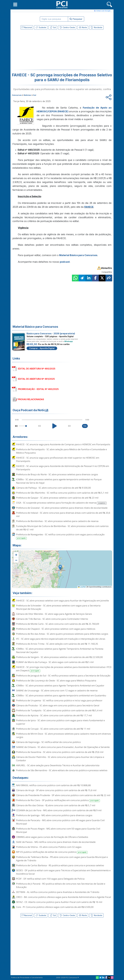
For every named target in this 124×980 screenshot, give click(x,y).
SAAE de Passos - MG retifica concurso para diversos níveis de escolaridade (56, 842)
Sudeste (41, 27)
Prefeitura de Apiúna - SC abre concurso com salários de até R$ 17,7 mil (54, 715)
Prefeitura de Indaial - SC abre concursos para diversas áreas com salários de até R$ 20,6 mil (63, 514)
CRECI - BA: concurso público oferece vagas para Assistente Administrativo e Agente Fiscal (64, 897)
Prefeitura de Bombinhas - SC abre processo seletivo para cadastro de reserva (57, 521)
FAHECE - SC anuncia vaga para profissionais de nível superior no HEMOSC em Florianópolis (58, 459)
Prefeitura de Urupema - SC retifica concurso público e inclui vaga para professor (59, 700)
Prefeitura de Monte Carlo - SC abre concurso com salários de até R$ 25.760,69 (58, 624)
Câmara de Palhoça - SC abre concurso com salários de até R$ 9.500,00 (53, 488)
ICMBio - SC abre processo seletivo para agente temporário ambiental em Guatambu (61, 695)
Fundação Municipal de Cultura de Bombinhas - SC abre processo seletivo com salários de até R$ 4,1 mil (62, 528)
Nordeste (96, 27)
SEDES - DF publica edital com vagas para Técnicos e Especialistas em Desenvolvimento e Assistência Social (63, 872)
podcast (65, 262)
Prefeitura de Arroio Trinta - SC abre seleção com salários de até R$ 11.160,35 (57, 644)
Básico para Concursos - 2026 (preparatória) (51, 333)
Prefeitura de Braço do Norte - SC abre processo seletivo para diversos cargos (57, 474)
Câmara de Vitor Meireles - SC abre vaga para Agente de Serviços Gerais (54, 614)
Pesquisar (76, 19)
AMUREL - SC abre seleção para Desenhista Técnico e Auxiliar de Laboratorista (58, 765)
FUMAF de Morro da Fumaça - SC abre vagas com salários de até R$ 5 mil (55, 662)
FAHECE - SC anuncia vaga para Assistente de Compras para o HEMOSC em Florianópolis (63, 444)
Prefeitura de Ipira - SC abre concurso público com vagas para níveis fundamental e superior (60, 722)
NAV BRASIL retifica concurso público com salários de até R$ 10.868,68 (53, 785)
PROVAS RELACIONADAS (31, 399)
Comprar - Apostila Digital (42, 348)
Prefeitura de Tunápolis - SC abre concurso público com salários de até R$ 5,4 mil (59, 710)
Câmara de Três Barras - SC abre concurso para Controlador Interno (52, 619)
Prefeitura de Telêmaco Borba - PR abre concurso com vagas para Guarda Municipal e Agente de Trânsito (62, 859)
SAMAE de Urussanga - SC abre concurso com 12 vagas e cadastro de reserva (57, 690)
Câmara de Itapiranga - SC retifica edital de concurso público (48, 742)
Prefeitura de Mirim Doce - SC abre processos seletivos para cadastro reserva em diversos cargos (63, 735)
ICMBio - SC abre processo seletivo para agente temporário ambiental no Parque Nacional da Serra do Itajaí (59, 481)
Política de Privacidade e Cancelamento (27, 978)
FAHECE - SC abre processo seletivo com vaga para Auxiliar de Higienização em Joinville (62, 601)
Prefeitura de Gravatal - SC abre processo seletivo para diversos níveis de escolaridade (62, 508)
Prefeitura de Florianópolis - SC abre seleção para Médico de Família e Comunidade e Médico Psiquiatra (61, 451)
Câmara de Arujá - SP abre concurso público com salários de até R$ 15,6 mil (56, 790)
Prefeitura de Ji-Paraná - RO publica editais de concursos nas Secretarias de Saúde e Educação (61, 885)
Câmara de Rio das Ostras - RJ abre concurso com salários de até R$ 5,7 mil (56, 805)
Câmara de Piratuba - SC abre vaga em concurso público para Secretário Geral (58, 705)
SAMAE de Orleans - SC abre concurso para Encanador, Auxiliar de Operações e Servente (63, 747)
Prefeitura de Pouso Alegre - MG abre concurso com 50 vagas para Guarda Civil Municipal (58, 830)
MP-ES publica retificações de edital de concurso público (52, 852)
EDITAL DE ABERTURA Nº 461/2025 (36, 379)
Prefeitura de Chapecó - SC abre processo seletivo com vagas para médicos (56, 629)
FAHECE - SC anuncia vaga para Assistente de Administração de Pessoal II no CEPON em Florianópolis (63, 468)
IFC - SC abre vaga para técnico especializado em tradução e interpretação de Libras (61, 639)
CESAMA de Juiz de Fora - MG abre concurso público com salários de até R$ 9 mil (59, 810)
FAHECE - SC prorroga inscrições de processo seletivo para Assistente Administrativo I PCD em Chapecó (64, 669)
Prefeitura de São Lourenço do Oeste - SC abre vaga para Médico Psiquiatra (56, 681)
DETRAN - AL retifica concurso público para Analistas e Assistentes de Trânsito (58, 892)
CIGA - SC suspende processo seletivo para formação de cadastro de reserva (61, 503)
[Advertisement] (40, 50)
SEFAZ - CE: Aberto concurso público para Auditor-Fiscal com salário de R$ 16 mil (59, 902)
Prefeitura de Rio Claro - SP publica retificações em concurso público (58, 800)
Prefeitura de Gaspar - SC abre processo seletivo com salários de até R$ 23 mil (57, 498)
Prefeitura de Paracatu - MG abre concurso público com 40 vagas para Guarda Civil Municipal (60, 822)
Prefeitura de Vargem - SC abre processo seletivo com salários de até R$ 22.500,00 (59, 657)
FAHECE (89, 207)
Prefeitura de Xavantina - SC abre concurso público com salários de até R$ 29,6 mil (60, 752)
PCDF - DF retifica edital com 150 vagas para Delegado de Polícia (50, 879)
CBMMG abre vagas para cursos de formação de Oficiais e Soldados (52, 837)
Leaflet (82, 587)
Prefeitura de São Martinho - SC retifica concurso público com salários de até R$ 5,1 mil (62, 493)
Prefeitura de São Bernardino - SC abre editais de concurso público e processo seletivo (62, 770)
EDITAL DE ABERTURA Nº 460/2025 (37, 369)
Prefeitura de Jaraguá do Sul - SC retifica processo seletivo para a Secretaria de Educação (63, 676)
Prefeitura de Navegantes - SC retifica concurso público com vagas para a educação (60, 536)
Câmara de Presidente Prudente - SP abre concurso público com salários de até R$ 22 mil (63, 795)
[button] (15, 4)
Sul (53, 27)
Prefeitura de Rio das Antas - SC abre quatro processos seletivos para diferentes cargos (62, 634)
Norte (83, 27)
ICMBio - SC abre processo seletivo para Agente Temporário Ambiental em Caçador (60, 685)
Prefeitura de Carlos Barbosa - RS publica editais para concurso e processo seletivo (60, 865)
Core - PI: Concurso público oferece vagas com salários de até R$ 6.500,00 (55, 907)
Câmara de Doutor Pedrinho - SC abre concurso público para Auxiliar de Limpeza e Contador (60, 759)
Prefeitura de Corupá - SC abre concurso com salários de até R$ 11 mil (53, 729)
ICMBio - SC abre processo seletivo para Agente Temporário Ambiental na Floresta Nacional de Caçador (60, 650)
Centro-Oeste (67, 27)
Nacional (27, 27)
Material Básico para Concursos (78, 255)
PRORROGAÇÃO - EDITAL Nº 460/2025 (38, 389)
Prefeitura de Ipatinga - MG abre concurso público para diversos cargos (54, 815)
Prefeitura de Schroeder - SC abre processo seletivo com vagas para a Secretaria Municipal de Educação (58, 607)
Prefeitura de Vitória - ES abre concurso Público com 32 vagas (49, 847)
